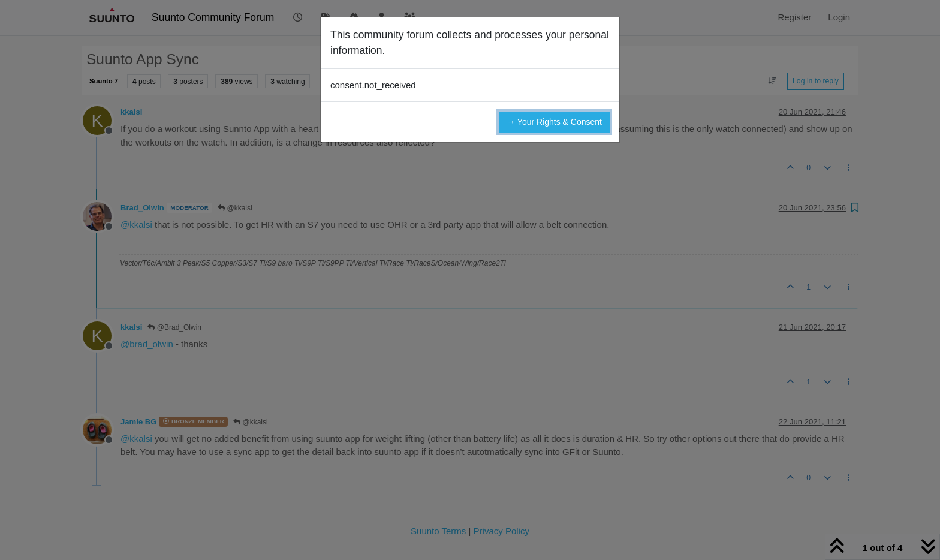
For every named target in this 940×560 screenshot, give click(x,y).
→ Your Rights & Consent (554, 122)
